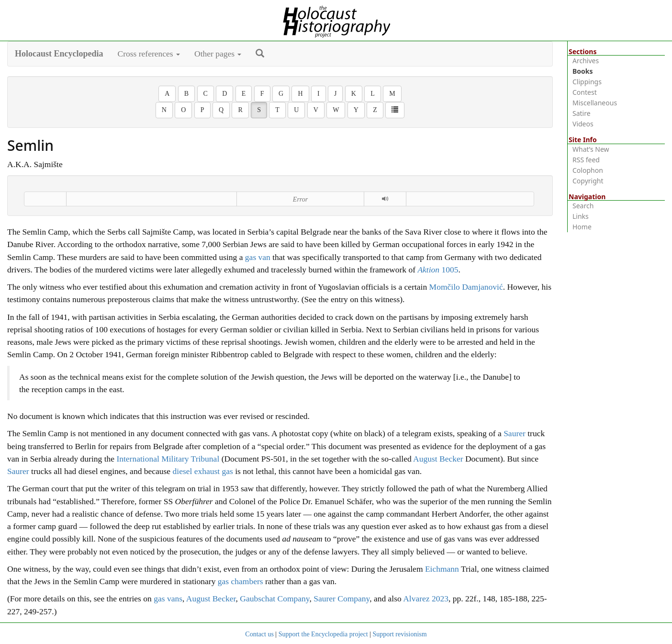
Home (582, 227)
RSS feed (586, 160)
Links (581, 216)
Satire (582, 113)
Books (583, 71)
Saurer (515, 433)
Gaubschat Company (274, 599)
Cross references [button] (149, 54)
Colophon (588, 170)
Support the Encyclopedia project (323, 634)
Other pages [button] (218, 54)
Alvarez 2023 (426, 599)
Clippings (587, 82)
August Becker (438, 459)
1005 (438, 270)
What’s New (591, 149)
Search (583, 206)
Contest (585, 92)
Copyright (588, 181)
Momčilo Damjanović (466, 287)
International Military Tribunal (168, 459)
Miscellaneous (595, 103)
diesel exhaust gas (203, 471)
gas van (258, 257)
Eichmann (442, 569)
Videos (583, 124)
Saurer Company (342, 599)
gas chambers (241, 581)
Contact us (259, 634)
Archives (586, 61)
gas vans (168, 599)
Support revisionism (399, 634)
